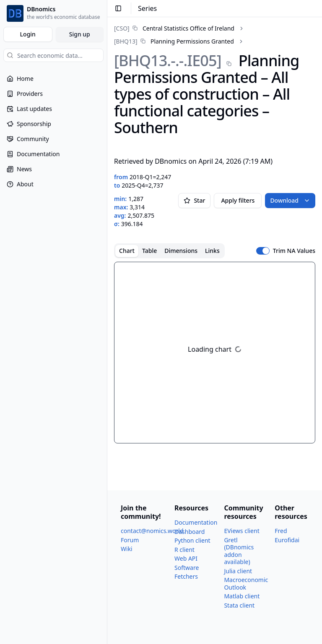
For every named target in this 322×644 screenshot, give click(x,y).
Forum (130, 540)
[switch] (263, 251)
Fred (281, 531)
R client (184, 550)
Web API (186, 558)
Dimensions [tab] (181, 251)
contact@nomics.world (152, 531)
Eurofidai (287, 540)
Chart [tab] (127, 251)
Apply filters (238, 200)
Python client (192, 540)
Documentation (196, 522)
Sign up (80, 34)
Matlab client (242, 596)
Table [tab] (149, 251)
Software (187, 568)
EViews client (241, 531)
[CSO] (122, 28)
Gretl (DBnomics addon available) (239, 551)
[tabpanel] (215, 353)
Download (290, 200)
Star (194, 200)
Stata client (239, 605)
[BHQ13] (126, 41)
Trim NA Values (294, 251)
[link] (174, 28)
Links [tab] (212, 251)
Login (28, 34)
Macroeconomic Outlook (246, 583)
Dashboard (190, 532)
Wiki (127, 549)
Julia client (238, 571)
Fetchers (186, 576)
